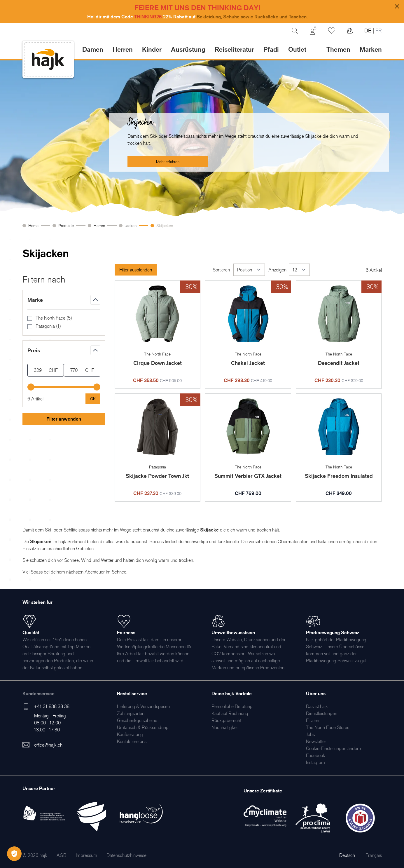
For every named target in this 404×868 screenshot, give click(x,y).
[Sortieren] (249, 270)
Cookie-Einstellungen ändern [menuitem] (333, 748)
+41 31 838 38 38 (52, 706)
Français (374, 855)
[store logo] (48, 59)
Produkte (66, 225)
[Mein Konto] (313, 31)
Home (33, 225)
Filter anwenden (64, 419)
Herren (99, 225)
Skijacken (165, 225)
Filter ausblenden (136, 270)
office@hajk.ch (48, 745)
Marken (371, 49)
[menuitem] (143, 706)
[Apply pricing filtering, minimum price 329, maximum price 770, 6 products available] (93, 399)
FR (378, 30)
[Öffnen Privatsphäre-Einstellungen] (14, 854)
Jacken (131, 225)
